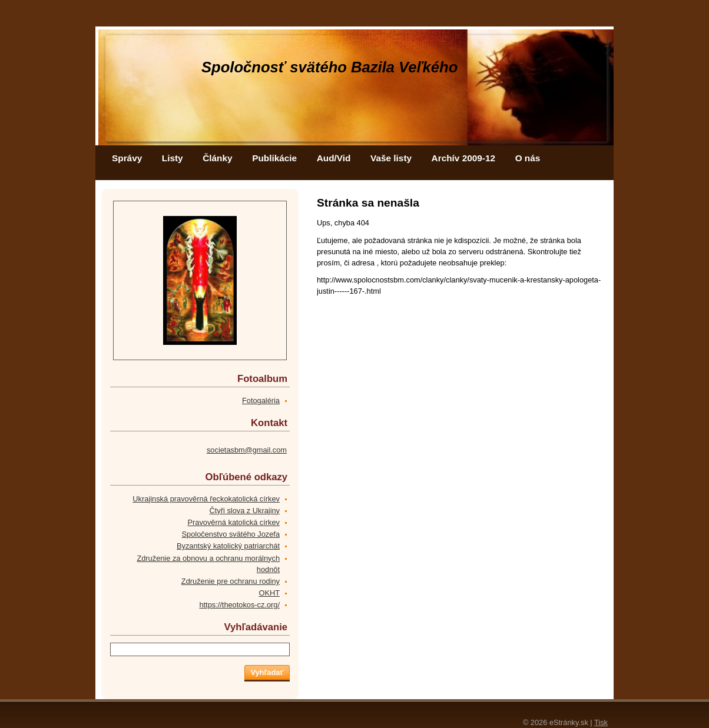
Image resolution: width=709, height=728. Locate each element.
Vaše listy (391, 158)
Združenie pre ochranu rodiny (231, 581)
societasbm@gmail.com (247, 450)
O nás (528, 158)
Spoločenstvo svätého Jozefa (231, 534)
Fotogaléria (261, 400)
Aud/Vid (334, 158)
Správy (127, 158)
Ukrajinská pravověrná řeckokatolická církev (206, 499)
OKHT (269, 593)
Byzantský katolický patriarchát (228, 546)
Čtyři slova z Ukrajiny (245, 511)
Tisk (601, 722)
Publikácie (274, 158)
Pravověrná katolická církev (234, 522)
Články (217, 158)
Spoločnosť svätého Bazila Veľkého (329, 67)
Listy (173, 158)
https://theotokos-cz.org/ (239, 605)
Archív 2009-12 (463, 158)
